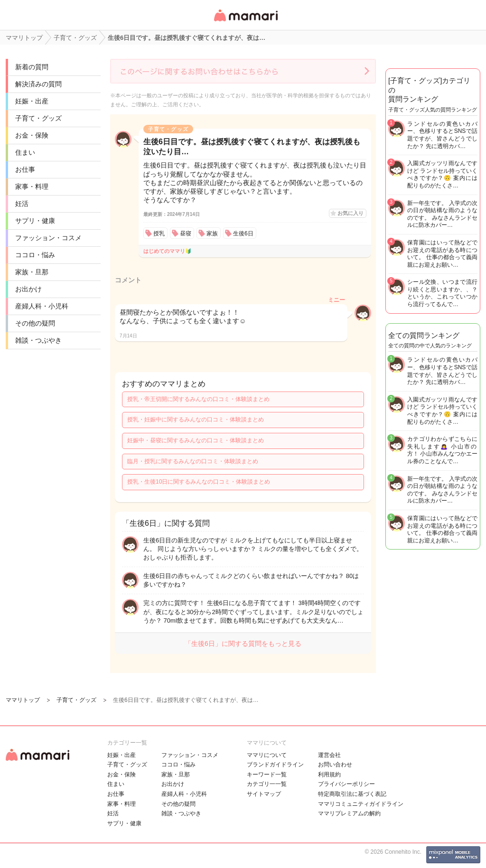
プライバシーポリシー (346, 784)
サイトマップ (264, 794)
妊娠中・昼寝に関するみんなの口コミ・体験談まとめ (196, 440)
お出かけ (28, 289)
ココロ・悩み (35, 255)
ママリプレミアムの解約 (349, 813)
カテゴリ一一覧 (267, 784)
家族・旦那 (32, 272)
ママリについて (267, 755)
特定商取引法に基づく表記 (352, 794)
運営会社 (329, 755)
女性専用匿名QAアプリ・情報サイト (245, 22)
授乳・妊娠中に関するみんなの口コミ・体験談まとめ (196, 420)
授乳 (159, 233)
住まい (25, 152)
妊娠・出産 (32, 101)
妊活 (22, 204)
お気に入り (350, 213)
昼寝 (186, 233)
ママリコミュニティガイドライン (361, 804)
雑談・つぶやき (38, 340)
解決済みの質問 (38, 84)
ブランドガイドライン (275, 765)
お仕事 (25, 169)
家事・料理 (32, 187)
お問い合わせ (335, 765)
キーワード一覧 (267, 775)
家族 (212, 233)
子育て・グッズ (38, 118)
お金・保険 (32, 135)
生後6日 (243, 233)
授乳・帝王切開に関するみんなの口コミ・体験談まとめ (198, 399)
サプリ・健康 (35, 221)
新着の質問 (32, 67)
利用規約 (329, 775)
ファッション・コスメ (48, 238)
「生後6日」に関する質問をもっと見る (243, 644)
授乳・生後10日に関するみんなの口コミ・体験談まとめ (199, 482)
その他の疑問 (35, 323)
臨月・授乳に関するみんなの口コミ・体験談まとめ (193, 461)
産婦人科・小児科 (42, 306)
